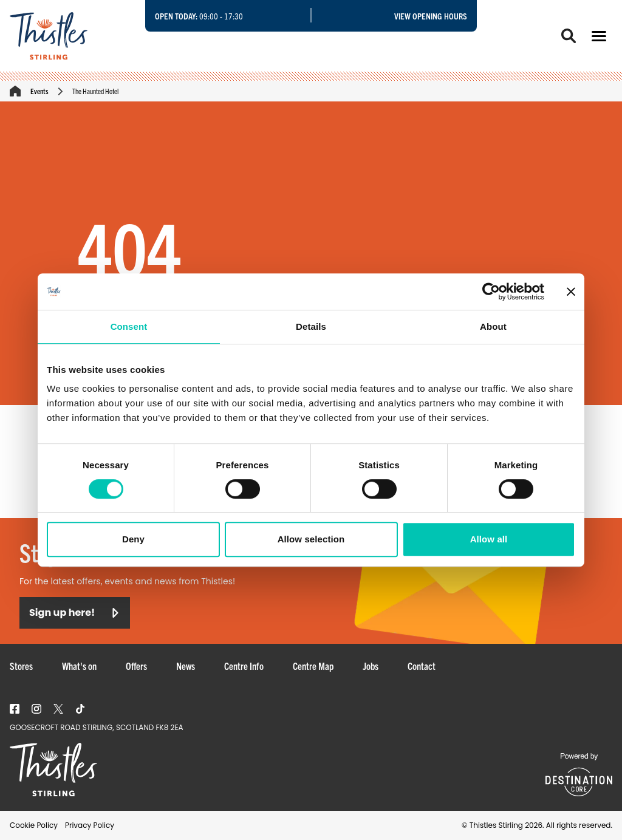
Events (39, 91)
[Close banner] (571, 292)
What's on (79, 666)
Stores (21, 666)
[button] (599, 36)
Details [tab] (311, 326)
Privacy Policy (90, 825)
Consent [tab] (129, 326)
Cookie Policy (34, 825)
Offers (136, 666)
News (186, 666)
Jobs (371, 666)
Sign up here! (75, 613)
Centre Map (313, 666)
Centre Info (244, 666)
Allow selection (311, 539)
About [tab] (493, 326)
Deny (133, 539)
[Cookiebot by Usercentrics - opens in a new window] (491, 292)
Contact (422, 666)
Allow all (489, 539)
